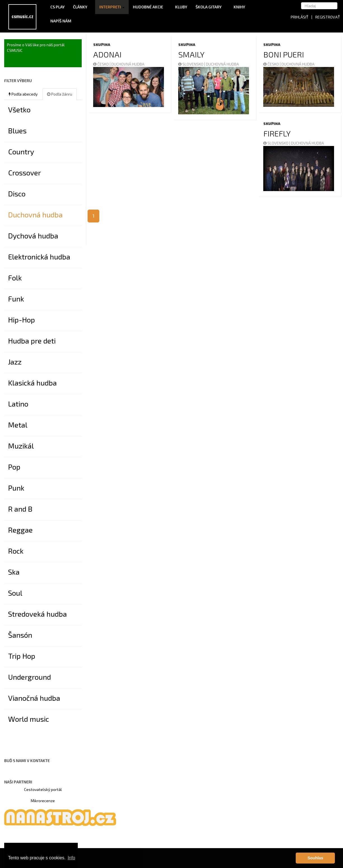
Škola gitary (210, 7)
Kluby (181, 7)
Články (82, 7)
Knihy (241, 7)
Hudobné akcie (150, 7)
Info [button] (71, 858)
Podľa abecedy (23, 94)
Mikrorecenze (43, 801)
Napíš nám (61, 21)
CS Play (57, 7)
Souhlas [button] (315, 858)
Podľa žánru (60, 94)
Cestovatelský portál (43, 789)
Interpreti (112, 7)
